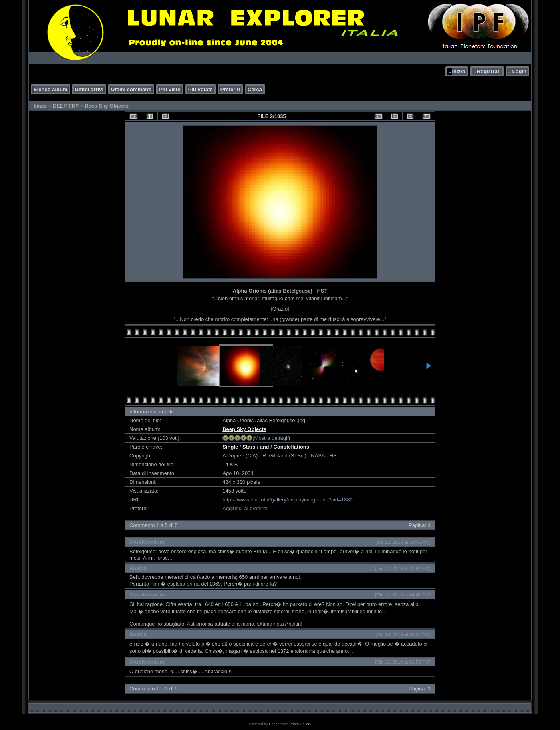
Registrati (489, 71)
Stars (249, 447)
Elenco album (51, 89)
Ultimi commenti (131, 89)
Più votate (201, 89)
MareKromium (147, 542)
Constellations (291, 447)
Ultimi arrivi (89, 89)
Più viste (170, 89)
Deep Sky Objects (107, 106)
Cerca (255, 89)
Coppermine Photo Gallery (290, 724)
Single (230, 447)
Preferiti (230, 89)
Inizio (458, 71)
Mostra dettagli (271, 438)
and (264, 447)
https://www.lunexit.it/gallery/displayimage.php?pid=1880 (288, 500)
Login (519, 71)
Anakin (138, 568)
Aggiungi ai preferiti (245, 508)
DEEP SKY (66, 106)
